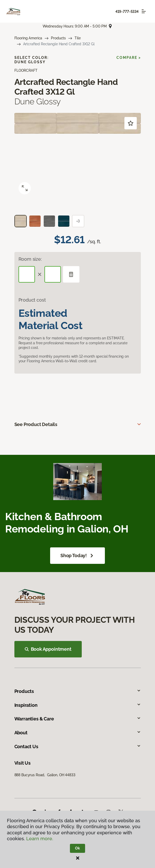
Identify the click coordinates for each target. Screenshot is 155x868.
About (78, 733)
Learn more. (40, 839)
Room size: (30, 259)
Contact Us (78, 747)
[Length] (27, 274)
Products (58, 38)
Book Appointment (48, 649)
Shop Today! (77, 556)
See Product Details (36, 424)
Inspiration (78, 705)
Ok (77, 848)
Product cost (32, 300)
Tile (77, 38)
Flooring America (28, 38)
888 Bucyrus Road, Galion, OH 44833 (45, 775)
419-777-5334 (127, 12)
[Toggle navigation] (144, 11)
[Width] (53, 274)
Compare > (129, 58)
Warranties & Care (78, 719)
